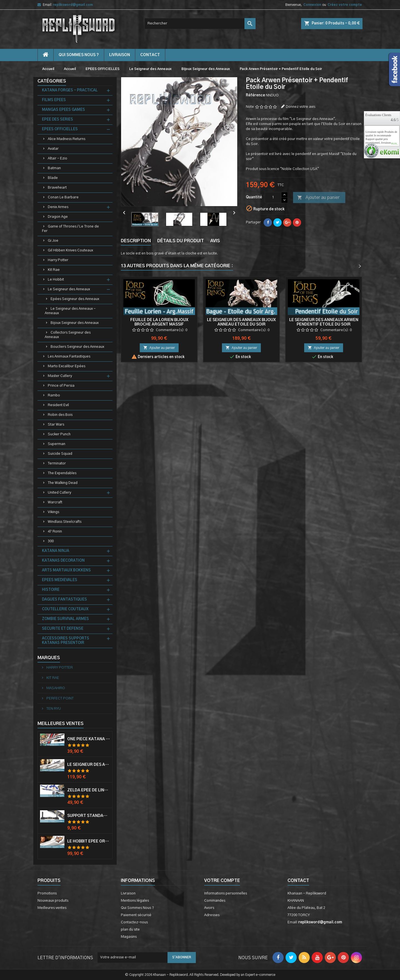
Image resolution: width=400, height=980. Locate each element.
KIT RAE (52, 678)
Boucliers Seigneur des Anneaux (77, 347)
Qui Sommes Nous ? (79, 55)
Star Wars (56, 425)
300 (51, 541)
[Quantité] (273, 197)
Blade (53, 178)
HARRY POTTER (59, 668)
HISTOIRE (51, 590)
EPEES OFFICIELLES (60, 129)
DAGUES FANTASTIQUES (64, 600)
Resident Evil (58, 405)
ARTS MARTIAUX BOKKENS (66, 570)
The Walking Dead (63, 483)
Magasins (129, 937)
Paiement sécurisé (136, 915)
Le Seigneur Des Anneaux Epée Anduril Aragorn (89, 765)
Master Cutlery (60, 376)
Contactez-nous (134, 922)
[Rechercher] (200, 24)
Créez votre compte (345, 5)
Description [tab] (136, 241)
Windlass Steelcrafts (65, 522)
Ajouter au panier (318, 198)
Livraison (120, 55)
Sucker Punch (59, 434)
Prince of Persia (61, 386)
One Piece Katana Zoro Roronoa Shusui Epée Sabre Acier (89, 739)
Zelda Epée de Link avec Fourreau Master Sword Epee (89, 790)
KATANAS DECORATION (63, 561)
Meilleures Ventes (61, 724)
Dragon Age (58, 217)
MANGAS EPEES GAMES (63, 110)
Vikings (53, 512)
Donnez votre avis (301, 107)
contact (150, 55)
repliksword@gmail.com (73, 5)
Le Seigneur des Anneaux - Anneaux (70, 311)
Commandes (215, 901)
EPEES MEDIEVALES (60, 580)
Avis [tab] (215, 241)
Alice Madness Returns (67, 139)
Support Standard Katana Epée (89, 816)
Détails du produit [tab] (181, 241)
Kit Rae (54, 270)
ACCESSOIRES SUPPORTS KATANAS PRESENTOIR (66, 641)
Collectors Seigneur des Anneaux (68, 335)
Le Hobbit (56, 280)
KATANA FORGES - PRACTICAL (70, 90)
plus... (395, 144)
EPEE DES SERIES (57, 120)
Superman (57, 444)
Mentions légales (135, 901)
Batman (54, 168)
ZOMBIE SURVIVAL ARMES (65, 619)
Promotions (47, 893)
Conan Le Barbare (63, 197)
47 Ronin (55, 532)
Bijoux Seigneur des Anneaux (75, 323)
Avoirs (209, 908)
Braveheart (57, 188)
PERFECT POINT (60, 698)
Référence (255, 95)
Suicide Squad (60, 454)
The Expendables (62, 473)
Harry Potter (58, 260)
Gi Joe (53, 241)
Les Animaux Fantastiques (69, 357)
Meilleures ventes (52, 908)
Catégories (52, 81)
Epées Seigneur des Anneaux (75, 299)
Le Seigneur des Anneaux (69, 289)
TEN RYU (53, 709)
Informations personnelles (226, 893)
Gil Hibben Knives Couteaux (70, 250)
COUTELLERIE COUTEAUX (65, 609)
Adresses (212, 915)
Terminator (57, 463)
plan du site (130, 930)
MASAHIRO (55, 688)
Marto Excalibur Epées (67, 366)
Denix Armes (58, 207)
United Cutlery (59, 493)
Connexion (312, 5)
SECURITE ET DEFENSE (63, 629)
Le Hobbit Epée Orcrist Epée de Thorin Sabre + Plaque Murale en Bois (89, 841)
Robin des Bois (60, 415)
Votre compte (222, 881)
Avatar (53, 149)
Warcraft (55, 502)
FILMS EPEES (54, 100)
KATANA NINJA (56, 551)
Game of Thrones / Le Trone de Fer (70, 229)
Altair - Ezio (57, 158)
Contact (298, 881)
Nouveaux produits (53, 901)
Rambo (54, 395)
